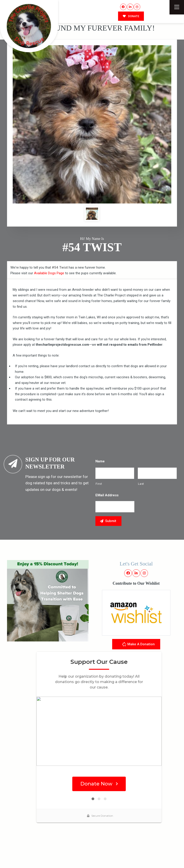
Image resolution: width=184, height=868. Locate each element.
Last (141, 484)
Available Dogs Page (49, 273)
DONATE (131, 16)
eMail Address (107, 495)
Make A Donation (138, 645)
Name (100, 461)
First (99, 484)
